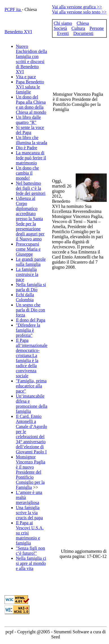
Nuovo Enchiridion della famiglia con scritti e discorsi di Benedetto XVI (31, 59)
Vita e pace (26, 77)
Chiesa (83, 23)
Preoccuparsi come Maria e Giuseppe (28, 249)
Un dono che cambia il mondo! (27, 173)
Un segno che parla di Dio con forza (30, 310)
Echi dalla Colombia (25, 297)
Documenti (83, 33)
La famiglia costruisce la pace (27, 274)
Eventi (63, 33)
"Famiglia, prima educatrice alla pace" (31, 386)
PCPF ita (13, 9)
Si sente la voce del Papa (30, 130)
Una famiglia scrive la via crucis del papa (29, 513)
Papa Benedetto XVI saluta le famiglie (30, 87)
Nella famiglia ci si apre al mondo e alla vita (31, 563)
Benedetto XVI (18, 32)
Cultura (78, 28)
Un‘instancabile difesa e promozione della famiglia (32, 404)
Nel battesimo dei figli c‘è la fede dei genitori (31, 188)
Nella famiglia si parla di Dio (31, 287)
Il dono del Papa (30, 320)
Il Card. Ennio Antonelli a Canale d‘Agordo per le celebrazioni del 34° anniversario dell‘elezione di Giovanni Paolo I (31, 434)
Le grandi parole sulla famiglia (31, 262)
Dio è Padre (27, 148)
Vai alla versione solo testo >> (79, 12)
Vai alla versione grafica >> (77, 7)
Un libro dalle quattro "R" (28, 120)
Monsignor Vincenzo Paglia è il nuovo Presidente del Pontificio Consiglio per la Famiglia (30, 472)
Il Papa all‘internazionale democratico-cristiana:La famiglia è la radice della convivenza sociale (32, 358)
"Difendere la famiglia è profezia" (28, 330)
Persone (97, 28)
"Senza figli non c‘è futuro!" (30, 551)
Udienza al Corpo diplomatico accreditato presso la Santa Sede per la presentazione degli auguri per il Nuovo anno (30, 219)
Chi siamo (63, 23)
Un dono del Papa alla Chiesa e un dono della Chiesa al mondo (31, 105)
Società (60, 28)
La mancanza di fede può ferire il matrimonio (31, 158)
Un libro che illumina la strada (31, 140)
